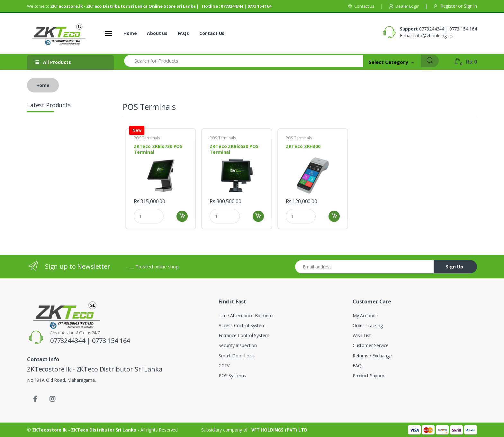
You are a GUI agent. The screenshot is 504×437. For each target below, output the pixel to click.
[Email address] (364, 267)
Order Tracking (368, 325)
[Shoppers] (51, 33)
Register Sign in (455, 6)
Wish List (362, 335)
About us (157, 33)
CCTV (224, 366)
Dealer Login (404, 6)
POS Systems (232, 376)
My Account (365, 315)
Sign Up (455, 267)
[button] (391, 62)
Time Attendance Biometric (247, 315)
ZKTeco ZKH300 (303, 146)
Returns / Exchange (372, 356)
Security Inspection (238, 345)
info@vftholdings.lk (434, 35)
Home (130, 33)
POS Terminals (147, 138)
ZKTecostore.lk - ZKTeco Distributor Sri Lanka (85, 430)
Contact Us (212, 33)
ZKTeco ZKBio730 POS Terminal (158, 149)
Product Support (369, 376)
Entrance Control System (244, 335)
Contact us (361, 6)
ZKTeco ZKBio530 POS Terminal (234, 149)
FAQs (183, 33)
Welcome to (149, 6)
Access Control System (242, 325)
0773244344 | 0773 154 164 (448, 29)
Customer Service (371, 345)
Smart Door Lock (236, 356)
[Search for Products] (243, 61)
